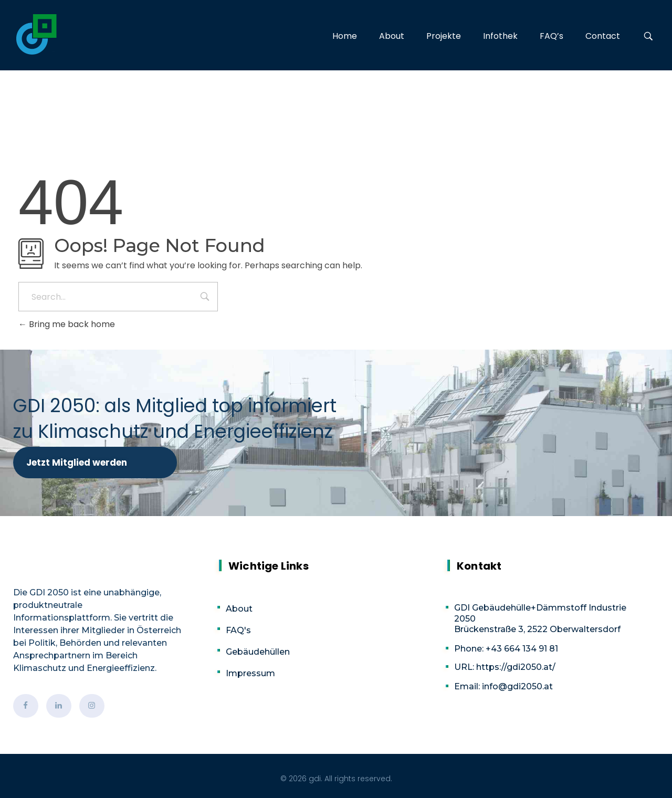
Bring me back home (67, 324)
